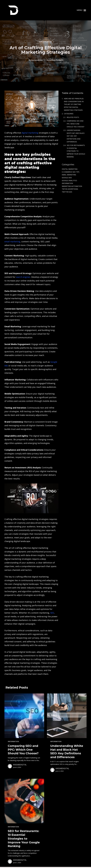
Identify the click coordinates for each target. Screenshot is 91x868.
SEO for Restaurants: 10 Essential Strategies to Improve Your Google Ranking (76, 151)
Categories (69, 114)
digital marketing (30, 133)
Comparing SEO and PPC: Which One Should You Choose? (75, 124)
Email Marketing (69, 175)
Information (46, 42)
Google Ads (67, 178)
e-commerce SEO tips (71, 172)
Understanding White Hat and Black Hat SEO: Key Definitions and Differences (76, 136)
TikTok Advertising (70, 189)
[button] (81, 10)
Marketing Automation (72, 186)
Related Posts (73, 117)
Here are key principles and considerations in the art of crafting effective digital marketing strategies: (74, 104)
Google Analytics (69, 180)
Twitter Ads (67, 192)
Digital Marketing (70, 169)
